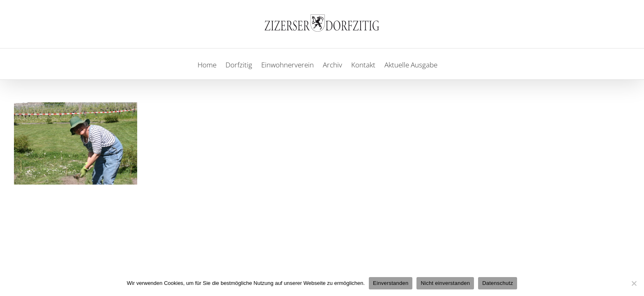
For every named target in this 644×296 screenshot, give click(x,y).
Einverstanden (391, 283)
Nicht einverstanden (445, 283)
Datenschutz (498, 283)
